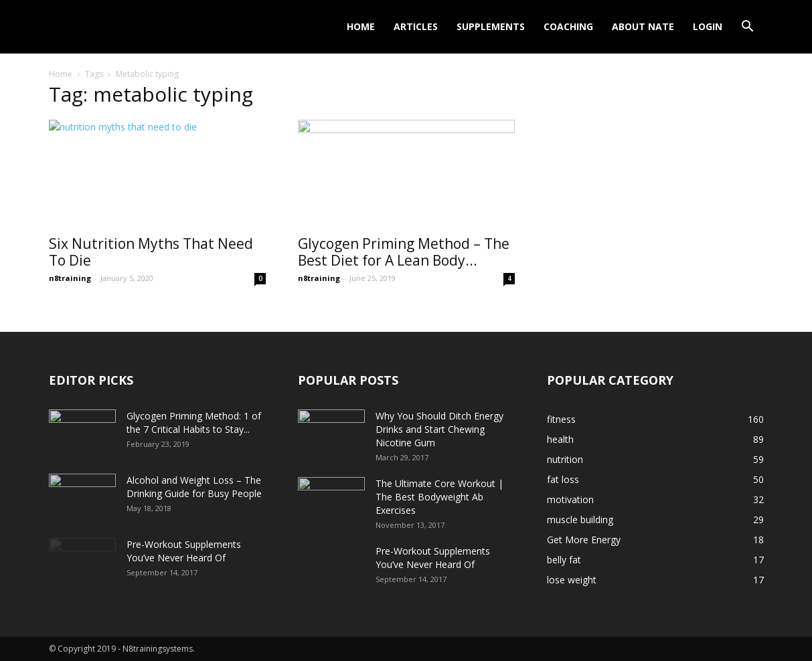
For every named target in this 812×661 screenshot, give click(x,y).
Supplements (491, 26)
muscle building (580, 520)
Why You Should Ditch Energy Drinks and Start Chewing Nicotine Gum (439, 429)
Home (361, 26)
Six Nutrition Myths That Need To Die (151, 252)
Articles (416, 26)
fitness (561, 419)
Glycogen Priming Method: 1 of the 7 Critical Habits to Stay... (194, 422)
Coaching (568, 26)
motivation (570, 499)
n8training (70, 278)
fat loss (563, 479)
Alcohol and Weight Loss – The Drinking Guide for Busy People (194, 487)
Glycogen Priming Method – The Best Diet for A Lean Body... (404, 252)
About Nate (643, 26)
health (560, 439)
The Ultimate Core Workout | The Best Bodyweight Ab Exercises (439, 497)
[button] (748, 28)
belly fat (564, 560)
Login (708, 26)
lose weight (572, 580)
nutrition (565, 459)
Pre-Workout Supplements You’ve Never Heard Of (184, 551)
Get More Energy (584, 540)
